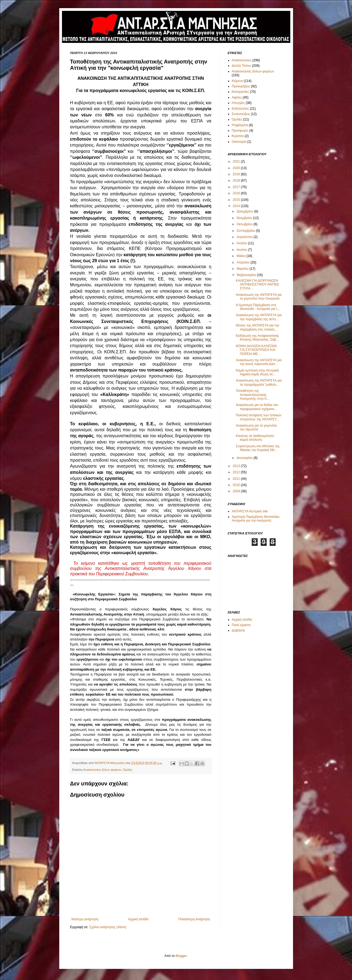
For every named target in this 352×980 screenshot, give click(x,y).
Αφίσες (237, 97)
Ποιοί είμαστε (241, 625)
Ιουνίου (242, 250)
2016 (237, 193)
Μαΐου (241, 256)
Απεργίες (238, 103)
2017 (237, 187)
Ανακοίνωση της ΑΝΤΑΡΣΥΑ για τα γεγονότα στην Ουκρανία (259, 297)
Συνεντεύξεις (241, 114)
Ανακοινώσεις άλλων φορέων (102, 770)
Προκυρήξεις (241, 86)
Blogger (181, 956)
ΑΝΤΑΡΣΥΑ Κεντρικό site (250, 511)
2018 (237, 180)
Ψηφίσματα (240, 125)
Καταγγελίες (240, 92)
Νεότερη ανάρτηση (85, 919)
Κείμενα (237, 81)
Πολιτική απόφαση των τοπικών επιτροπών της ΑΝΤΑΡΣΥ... (258, 417)
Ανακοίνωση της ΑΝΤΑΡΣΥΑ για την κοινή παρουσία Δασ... (259, 362)
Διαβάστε (239, 630)
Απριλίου (243, 262)
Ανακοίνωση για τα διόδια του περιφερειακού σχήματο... (257, 407)
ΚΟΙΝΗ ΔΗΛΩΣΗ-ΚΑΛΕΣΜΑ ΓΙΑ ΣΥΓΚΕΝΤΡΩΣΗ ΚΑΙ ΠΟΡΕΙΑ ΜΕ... (256, 350)
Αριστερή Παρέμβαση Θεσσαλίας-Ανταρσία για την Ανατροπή (256, 519)
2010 (237, 485)
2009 (237, 491)
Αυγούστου (245, 237)
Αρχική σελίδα (138, 919)
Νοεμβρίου (245, 218)
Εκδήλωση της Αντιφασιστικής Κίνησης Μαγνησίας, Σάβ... (257, 338)
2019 (237, 174)
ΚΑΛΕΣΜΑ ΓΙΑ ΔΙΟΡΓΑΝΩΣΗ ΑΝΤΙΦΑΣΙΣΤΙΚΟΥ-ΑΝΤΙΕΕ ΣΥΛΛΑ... (257, 285)
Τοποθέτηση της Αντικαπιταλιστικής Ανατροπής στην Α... (252, 395)
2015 (237, 200)
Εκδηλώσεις (241, 109)
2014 (237, 206)
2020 (237, 168)
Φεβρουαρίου (247, 275)
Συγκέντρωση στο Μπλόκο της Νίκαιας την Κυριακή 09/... (258, 448)
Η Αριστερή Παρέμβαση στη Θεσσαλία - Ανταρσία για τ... (258, 307)
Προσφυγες (240, 131)
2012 (237, 472)
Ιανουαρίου (245, 458)
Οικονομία (239, 142)
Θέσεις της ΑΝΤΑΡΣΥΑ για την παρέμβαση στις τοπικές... (257, 327)
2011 (237, 479)
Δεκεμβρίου (245, 211)
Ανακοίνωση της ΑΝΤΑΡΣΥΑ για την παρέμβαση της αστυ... (259, 317)
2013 (237, 466)
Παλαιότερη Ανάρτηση (194, 919)
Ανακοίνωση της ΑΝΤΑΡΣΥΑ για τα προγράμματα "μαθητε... (259, 382)
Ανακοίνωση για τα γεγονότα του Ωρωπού (256, 427)
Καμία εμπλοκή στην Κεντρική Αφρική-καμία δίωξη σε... (257, 372)
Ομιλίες (128, 770)
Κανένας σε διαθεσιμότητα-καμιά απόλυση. (255, 438)
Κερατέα (238, 136)
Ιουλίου (242, 243)
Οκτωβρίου (245, 224)
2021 (237, 161)
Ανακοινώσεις (242, 60)
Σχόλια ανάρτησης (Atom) (108, 927)
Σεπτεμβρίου (246, 231)
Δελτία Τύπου (242, 66)
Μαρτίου (243, 269)
